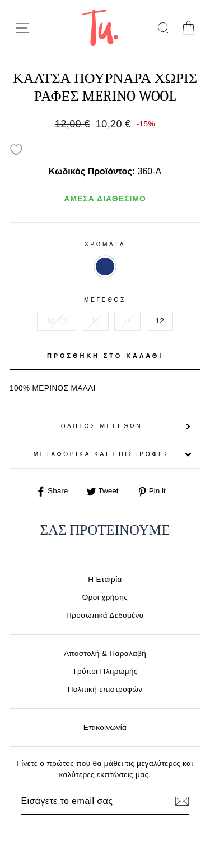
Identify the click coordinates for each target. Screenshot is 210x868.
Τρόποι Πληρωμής (105, 671)
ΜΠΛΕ (105, 267)
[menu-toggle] (22, 28)
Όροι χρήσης (105, 597)
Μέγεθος (105, 300)
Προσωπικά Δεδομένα (105, 615)
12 (160, 321)
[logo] (100, 28)
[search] (163, 28)
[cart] (188, 28)
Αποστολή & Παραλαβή (105, 653)
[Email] (86, 801)
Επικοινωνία (105, 727)
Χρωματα (105, 244)
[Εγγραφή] (182, 801)
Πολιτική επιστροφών (105, 689)
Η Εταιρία (105, 579)
